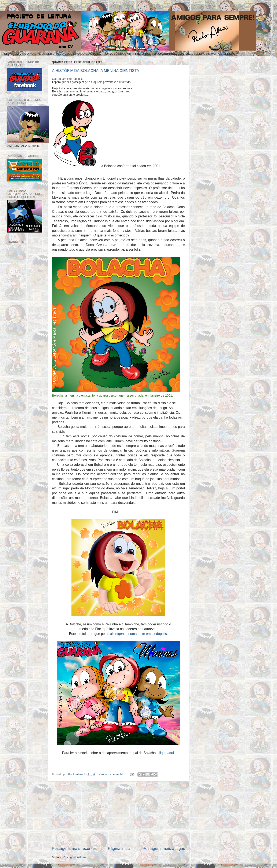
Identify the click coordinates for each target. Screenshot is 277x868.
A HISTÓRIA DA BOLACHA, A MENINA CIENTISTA (96, 71)
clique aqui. (166, 753)
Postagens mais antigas (164, 848)
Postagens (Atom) (74, 857)
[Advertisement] (118, 814)
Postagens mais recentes (74, 848)
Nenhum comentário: (112, 774)
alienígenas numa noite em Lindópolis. (139, 634)
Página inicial (120, 848)
